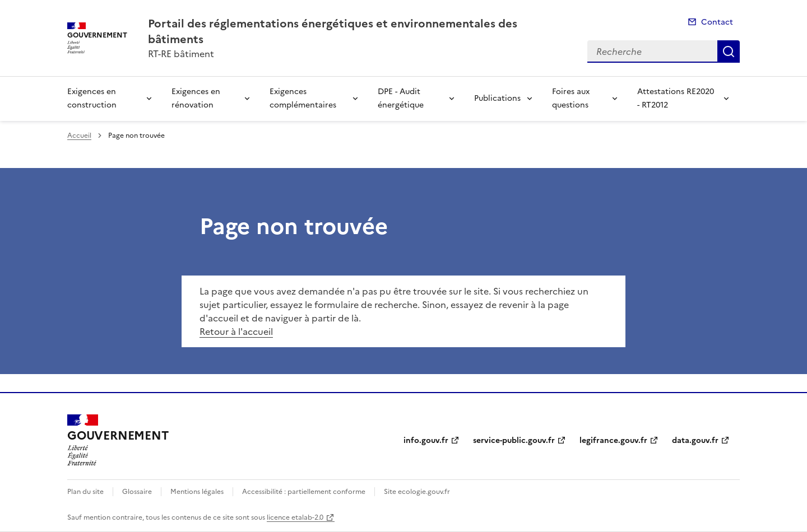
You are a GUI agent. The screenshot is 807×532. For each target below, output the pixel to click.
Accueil (79, 136)
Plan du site (85, 492)
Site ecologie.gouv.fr (417, 492)
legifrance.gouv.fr (613, 440)
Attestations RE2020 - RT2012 (676, 98)
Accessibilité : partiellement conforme (304, 492)
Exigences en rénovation (196, 98)
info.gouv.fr (426, 440)
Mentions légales (197, 492)
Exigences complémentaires (303, 98)
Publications (497, 98)
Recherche (729, 52)
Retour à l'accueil (236, 332)
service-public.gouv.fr (514, 440)
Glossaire (137, 492)
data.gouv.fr (695, 440)
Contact (717, 22)
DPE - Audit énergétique (401, 98)
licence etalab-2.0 (295, 517)
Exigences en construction (92, 98)
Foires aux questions (571, 98)
